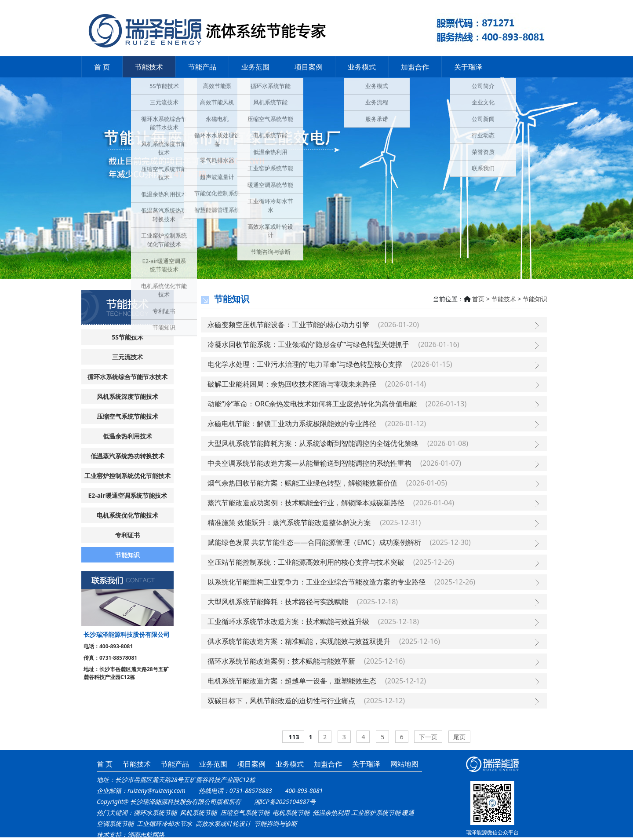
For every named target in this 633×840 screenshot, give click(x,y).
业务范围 (255, 67)
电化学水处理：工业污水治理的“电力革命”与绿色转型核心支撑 (305, 364)
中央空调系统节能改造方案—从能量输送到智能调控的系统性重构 (309, 463)
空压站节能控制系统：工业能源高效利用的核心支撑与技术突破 (306, 562)
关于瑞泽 (468, 67)
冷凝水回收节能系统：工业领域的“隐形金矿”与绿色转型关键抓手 (309, 344)
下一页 (428, 737)
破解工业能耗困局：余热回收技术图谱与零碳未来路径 (292, 384)
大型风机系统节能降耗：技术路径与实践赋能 (278, 602)
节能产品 (202, 67)
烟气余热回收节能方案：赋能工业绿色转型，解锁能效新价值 (302, 483)
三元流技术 (127, 357)
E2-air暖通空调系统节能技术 (127, 495)
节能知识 (127, 555)
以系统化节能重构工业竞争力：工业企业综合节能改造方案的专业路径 (316, 582)
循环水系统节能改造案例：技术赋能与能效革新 (281, 661)
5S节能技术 (127, 337)
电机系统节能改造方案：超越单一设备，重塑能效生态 (292, 681)
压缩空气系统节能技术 (127, 416)
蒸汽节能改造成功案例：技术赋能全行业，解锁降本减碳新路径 (306, 503)
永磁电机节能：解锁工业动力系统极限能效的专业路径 (292, 424)
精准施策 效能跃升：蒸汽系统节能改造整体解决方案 (289, 522)
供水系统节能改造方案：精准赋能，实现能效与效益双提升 (299, 641)
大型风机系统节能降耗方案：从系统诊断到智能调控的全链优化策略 (313, 443)
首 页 (102, 67)
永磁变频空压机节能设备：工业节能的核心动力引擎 (288, 325)
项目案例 (309, 67)
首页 (478, 299)
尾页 (459, 737)
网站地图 (404, 764)
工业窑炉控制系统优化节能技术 (127, 476)
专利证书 (127, 535)
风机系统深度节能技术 (127, 396)
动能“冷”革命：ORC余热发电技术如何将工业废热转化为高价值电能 (312, 404)
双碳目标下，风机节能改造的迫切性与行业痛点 (281, 701)
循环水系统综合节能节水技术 (127, 377)
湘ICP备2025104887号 (285, 802)
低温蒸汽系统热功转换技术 (127, 456)
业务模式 (362, 67)
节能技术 (149, 67)
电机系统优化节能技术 (127, 515)
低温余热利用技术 (127, 436)
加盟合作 (415, 67)
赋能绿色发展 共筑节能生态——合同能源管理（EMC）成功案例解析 (314, 542)
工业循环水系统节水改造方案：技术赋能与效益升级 (288, 621)
